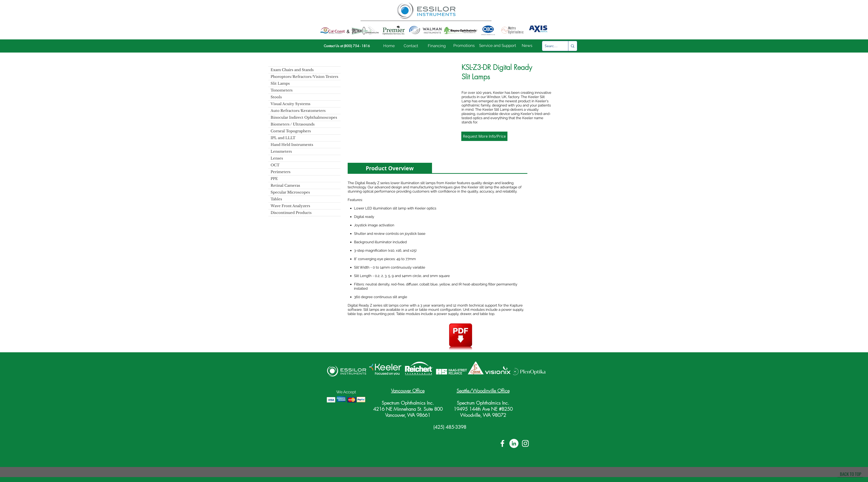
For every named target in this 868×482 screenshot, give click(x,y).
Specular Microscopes (290, 192)
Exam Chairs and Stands (292, 70)
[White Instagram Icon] (525, 443)
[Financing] (437, 46)
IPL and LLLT (283, 138)
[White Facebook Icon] (502, 443)
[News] (527, 46)
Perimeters (281, 172)
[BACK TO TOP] (850, 474)
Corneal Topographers (291, 131)
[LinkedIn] (514, 443)
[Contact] (411, 46)
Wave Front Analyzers (290, 206)
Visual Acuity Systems (291, 104)
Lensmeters (281, 151)
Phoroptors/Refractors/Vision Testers (304, 77)
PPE (274, 179)
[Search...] (552, 46)
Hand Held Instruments (292, 145)
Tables (276, 199)
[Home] (389, 46)
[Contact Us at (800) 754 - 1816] (347, 46)
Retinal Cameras (285, 185)
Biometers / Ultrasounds (293, 124)
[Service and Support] (498, 46)
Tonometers (282, 90)
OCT (275, 165)
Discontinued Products (291, 213)
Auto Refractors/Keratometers (298, 111)
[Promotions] (464, 46)
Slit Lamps (280, 83)
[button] (401, 107)
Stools (276, 97)
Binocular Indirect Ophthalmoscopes (304, 117)
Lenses (277, 158)
